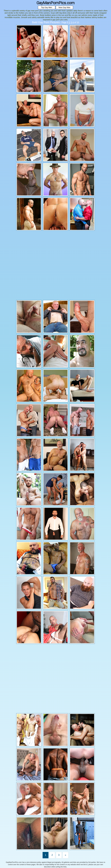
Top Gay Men (47, 7)
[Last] (65, 855)
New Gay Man (64, 7)
